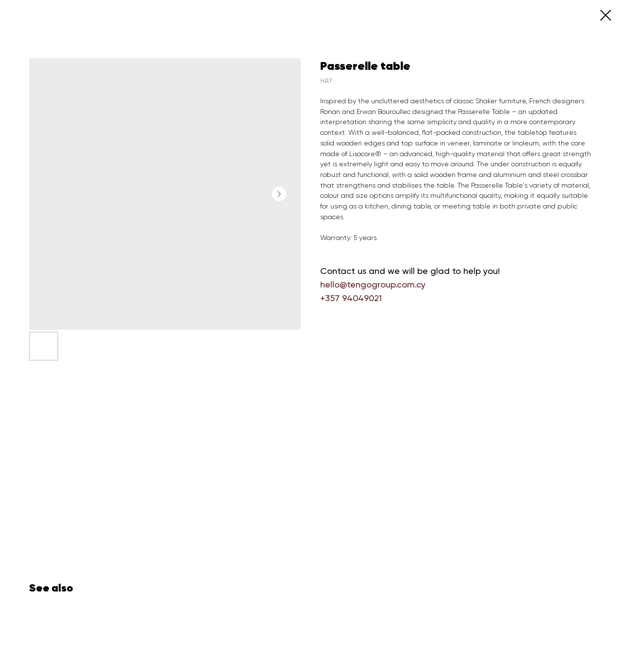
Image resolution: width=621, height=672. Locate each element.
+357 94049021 (351, 298)
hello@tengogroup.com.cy (373, 284)
